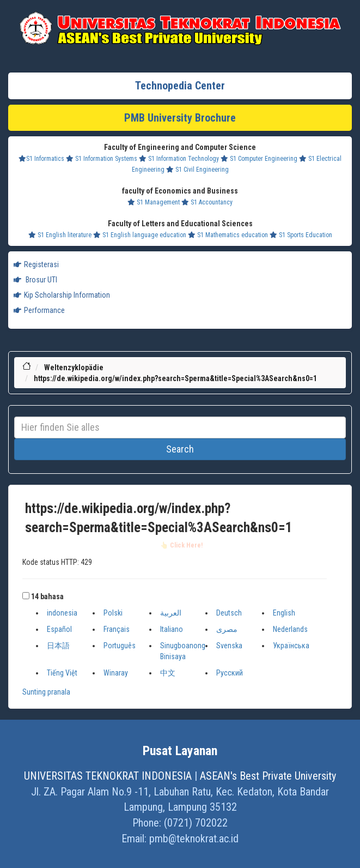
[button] (26, 596)
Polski (113, 613)
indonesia (62, 613)
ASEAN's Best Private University (268, 776)
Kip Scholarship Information (62, 295)
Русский (230, 673)
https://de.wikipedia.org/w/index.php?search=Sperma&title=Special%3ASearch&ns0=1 (175, 378)
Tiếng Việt (62, 673)
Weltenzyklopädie (74, 367)
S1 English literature (60, 235)
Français (117, 629)
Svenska (229, 646)
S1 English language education (140, 235)
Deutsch (229, 613)
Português (120, 646)
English (284, 613)
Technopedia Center (180, 86)
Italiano (172, 629)
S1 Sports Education (301, 235)
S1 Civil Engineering (197, 170)
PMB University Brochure (180, 118)
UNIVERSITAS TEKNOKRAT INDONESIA (108, 776)
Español (59, 629)
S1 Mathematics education (228, 235)
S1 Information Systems (102, 159)
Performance (39, 310)
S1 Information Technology (179, 159)
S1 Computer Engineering (259, 159)
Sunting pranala (46, 692)
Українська (291, 646)
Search (180, 449)
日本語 (58, 646)
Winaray (116, 673)
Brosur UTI (35, 280)
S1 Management (154, 202)
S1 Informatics (41, 159)
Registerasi (36, 264)
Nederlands (290, 629)
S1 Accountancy (207, 202)
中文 (168, 673)
